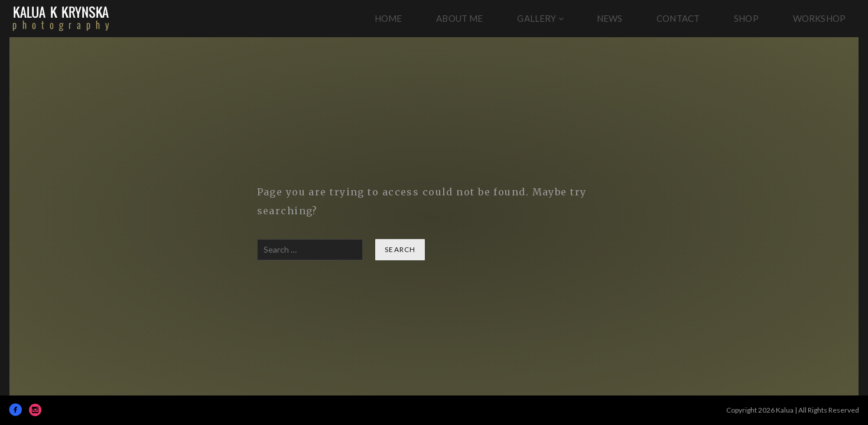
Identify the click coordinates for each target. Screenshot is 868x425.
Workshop (819, 18)
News (610, 18)
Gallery (537, 18)
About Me (459, 18)
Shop (746, 18)
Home (389, 18)
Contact (678, 18)
